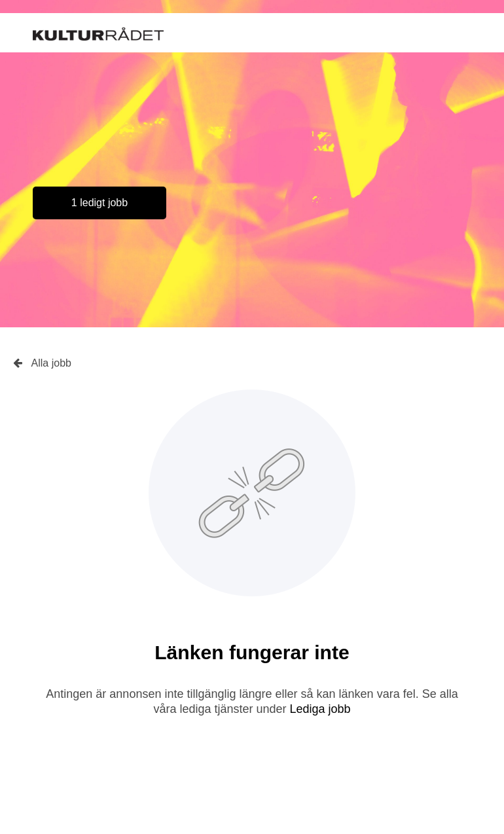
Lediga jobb (320, 709)
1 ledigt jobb (99, 203)
